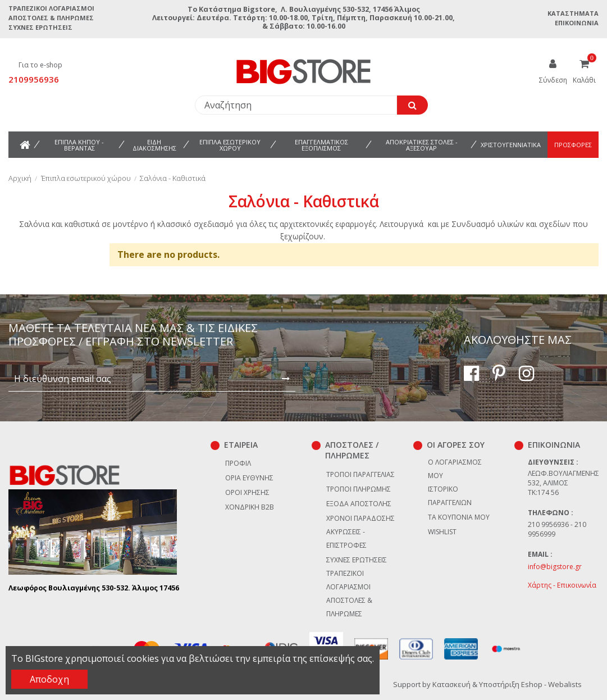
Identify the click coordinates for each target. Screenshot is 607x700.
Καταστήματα (573, 13)
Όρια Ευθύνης (249, 478)
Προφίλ (238, 463)
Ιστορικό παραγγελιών (450, 496)
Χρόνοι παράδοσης (360, 518)
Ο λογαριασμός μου (455, 469)
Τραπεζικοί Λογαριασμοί (51, 8)
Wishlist (442, 532)
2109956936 (34, 79)
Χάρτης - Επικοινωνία (562, 585)
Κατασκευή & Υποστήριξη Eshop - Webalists (507, 684)
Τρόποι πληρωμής (359, 489)
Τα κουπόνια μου (459, 517)
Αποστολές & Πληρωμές (51, 18)
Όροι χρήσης (247, 492)
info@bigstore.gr (555, 567)
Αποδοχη (49, 679)
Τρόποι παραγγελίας (360, 474)
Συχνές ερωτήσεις (40, 27)
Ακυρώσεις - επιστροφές (346, 538)
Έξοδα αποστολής (359, 504)
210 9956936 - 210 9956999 (557, 529)
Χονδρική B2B (250, 507)
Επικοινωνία (577, 23)
